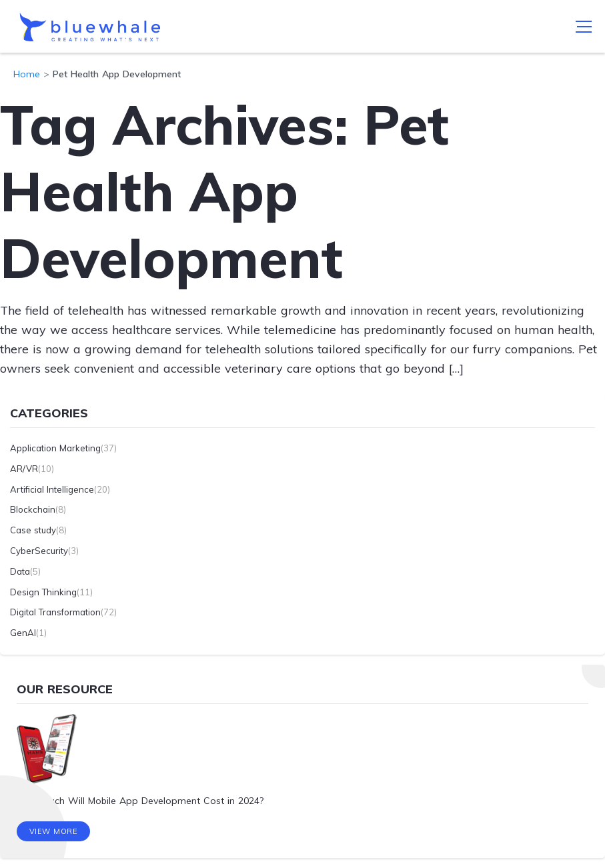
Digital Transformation (55, 612)
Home (27, 74)
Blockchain (33, 509)
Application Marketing (55, 448)
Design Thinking (43, 592)
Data (20, 571)
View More (54, 831)
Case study (33, 530)
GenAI (23, 633)
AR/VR (24, 469)
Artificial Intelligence (52, 489)
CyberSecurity (39, 551)
